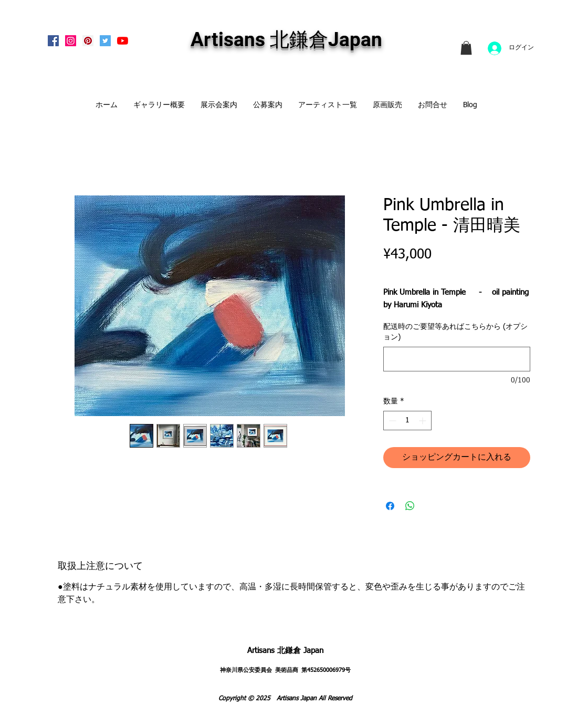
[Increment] (423, 421)
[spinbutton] (407, 421)
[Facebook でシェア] (390, 506)
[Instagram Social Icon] (71, 41)
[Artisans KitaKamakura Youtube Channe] (123, 41)
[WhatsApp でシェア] (410, 506)
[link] (466, 48)
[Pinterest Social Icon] (88, 41)
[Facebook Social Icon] (53, 41)
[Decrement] (391, 421)
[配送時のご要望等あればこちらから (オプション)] (457, 359)
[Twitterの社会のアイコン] (105, 41)
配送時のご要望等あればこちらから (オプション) (455, 332)
